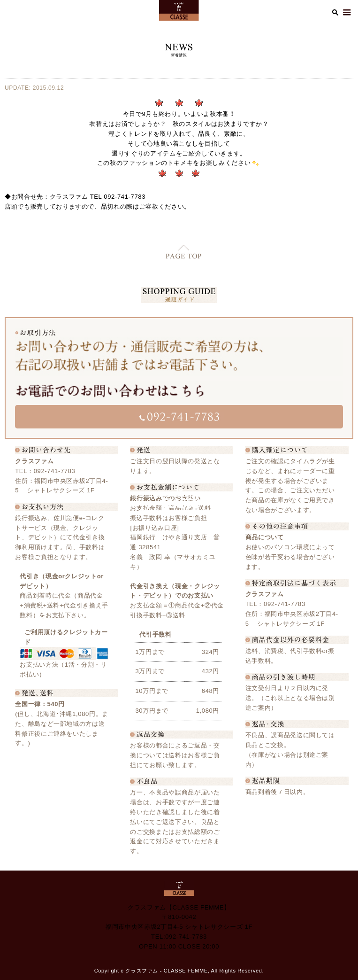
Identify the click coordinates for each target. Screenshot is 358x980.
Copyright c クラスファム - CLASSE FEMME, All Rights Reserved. (179, 971)
